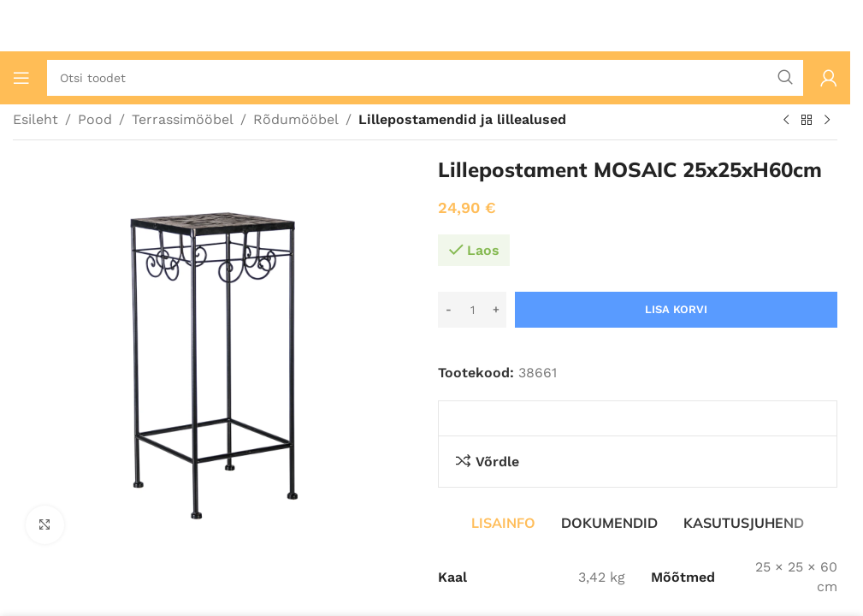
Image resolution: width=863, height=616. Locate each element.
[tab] (503, 523)
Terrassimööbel (183, 119)
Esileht (35, 119)
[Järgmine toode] (827, 121)
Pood (95, 119)
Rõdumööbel (296, 119)
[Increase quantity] (496, 310)
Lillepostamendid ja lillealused (462, 119)
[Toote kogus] (472, 310)
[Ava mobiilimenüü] (21, 78)
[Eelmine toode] (786, 121)
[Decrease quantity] (449, 310)
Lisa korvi (676, 309)
